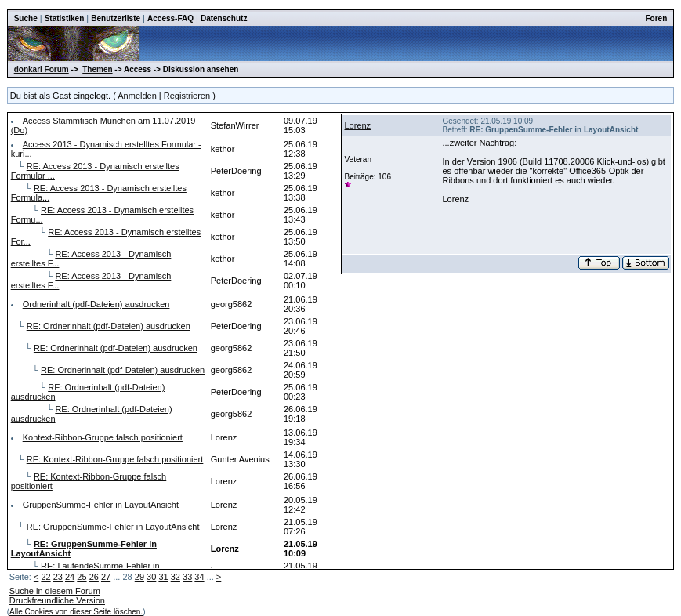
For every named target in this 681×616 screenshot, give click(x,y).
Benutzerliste (116, 18)
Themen (97, 69)
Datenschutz (224, 18)
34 (199, 577)
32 (176, 577)
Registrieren (187, 96)
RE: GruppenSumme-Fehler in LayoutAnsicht (113, 527)
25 (82, 577)
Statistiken (65, 18)
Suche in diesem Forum (55, 591)
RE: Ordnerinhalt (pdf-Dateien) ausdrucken (109, 326)
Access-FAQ (170, 18)
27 (106, 577)
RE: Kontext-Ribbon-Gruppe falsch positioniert (115, 459)
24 (70, 577)
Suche (26, 18)
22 (45, 577)
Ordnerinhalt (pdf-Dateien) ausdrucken (96, 304)
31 (163, 577)
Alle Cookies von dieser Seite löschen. (76, 612)
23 (58, 577)
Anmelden (137, 96)
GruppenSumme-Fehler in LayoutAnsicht (101, 505)
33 (187, 577)
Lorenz (357, 125)
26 (94, 577)
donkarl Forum (42, 69)
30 (151, 577)
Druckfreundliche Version (57, 600)
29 (139, 577)
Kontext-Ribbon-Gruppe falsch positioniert (103, 437)
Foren (657, 18)
